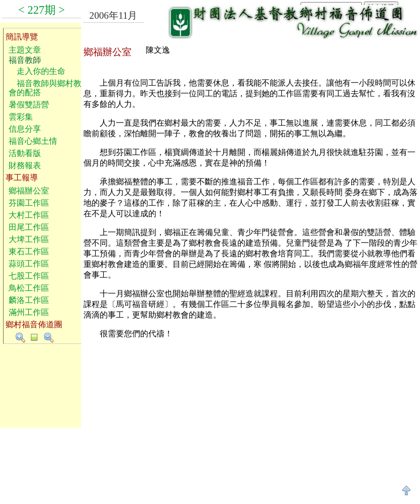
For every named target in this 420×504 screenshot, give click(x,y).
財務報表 (25, 165)
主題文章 (25, 50)
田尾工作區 (29, 227)
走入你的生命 (37, 71)
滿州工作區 (29, 312)
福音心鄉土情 (33, 141)
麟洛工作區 (29, 300)
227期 (41, 10)
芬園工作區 (29, 203)
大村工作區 (29, 215)
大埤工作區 (29, 239)
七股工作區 (29, 276)
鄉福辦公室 (29, 191)
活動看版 (25, 153)
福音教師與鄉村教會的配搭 (45, 88)
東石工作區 (29, 251)
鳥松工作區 (29, 288)
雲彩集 (21, 117)
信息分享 (25, 129)
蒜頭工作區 (29, 264)
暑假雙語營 (29, 105)
